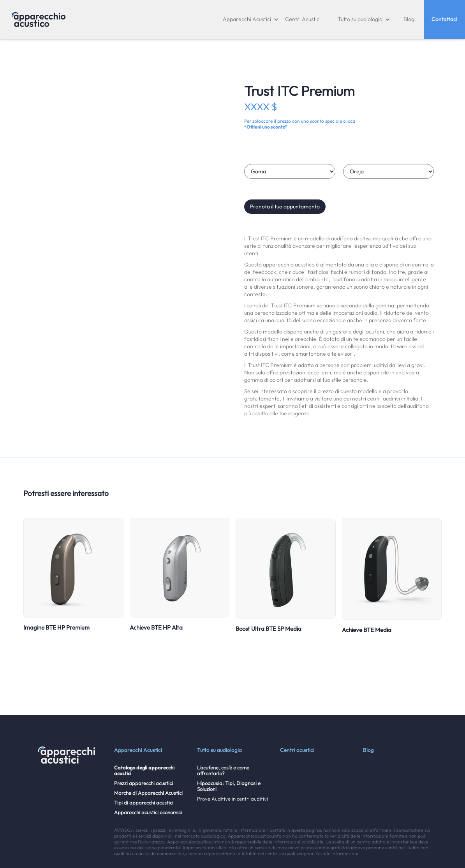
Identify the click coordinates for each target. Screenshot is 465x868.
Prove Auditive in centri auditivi (232, 799)
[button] (251, 19)
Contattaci (444, 19)
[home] (39, 19)
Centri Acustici (303, 19)
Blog (409, 19)
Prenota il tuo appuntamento (285, 206)
